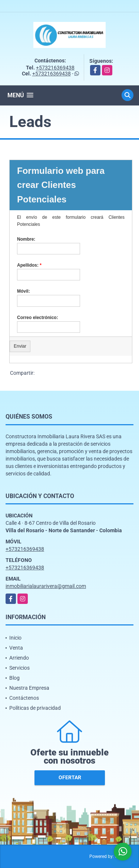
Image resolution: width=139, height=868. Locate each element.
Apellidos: (29, 265)
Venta (16, 648)
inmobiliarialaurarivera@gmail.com (46, 586)
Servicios (19, 668)
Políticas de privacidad (35, 708)
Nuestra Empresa (29, 688)
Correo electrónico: (38, 318)
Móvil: (24, 291)
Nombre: (26, 239)
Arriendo (19, 658)
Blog (14, 678)
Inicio (15, 638)
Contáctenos (24, 698)
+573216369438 (55, 68)
